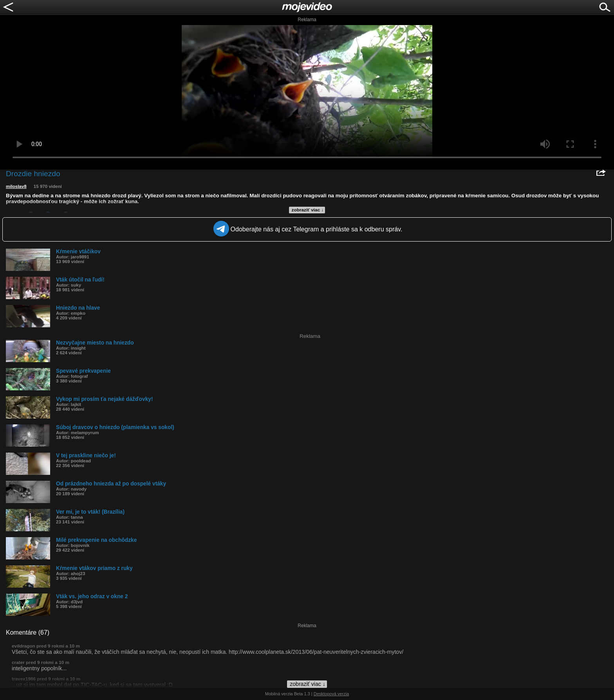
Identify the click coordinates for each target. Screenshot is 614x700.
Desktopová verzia (331, 694)
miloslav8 (16, 186)
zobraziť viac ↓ (308, 210)
